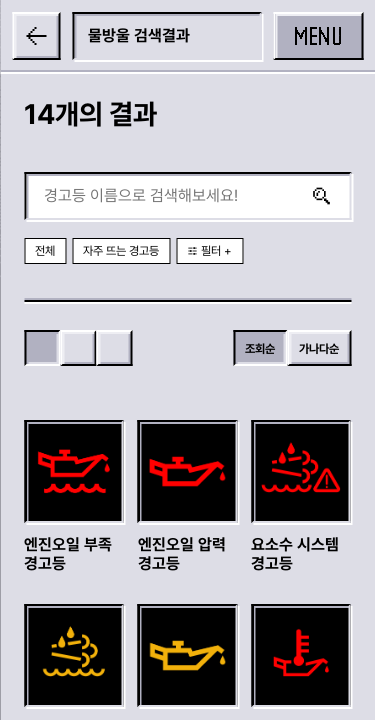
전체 (45, 251)
